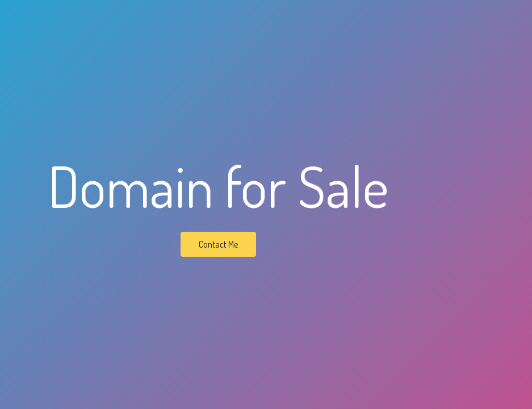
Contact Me (218, 244)
